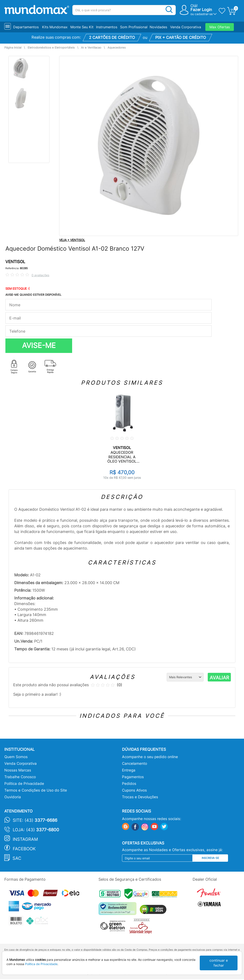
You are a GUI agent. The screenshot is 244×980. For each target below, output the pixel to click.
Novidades (158, 27)
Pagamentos (133, 777)
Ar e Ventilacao (91, 48)
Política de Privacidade (24, 784)
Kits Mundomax (55, 27)
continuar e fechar (219, 963)
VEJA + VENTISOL (72, 240)
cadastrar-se (204, 14)
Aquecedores (117, 48)
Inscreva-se (210, 858)
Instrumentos (107, 27)
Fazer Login (201, 10)
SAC (17, 858)
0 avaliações (40, 275)
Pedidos (129, 784)
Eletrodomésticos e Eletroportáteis (51, 48)
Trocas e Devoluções (140, 797)
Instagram (25, 839)
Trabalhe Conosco (20, 777)
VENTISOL (15, 262)
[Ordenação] (185, 677)
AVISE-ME (39, 345)
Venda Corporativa (186, 27)
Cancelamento (135, 763)
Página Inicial (13, 48)
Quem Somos (16, 757)
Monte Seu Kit (82, 27)
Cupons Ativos (134, 790)
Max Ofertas (220, 27)
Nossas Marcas (18, 770)
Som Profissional (134, 27)
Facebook (24, 849)
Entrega (129, 770)
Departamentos (26, 27)
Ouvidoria (13, 797)
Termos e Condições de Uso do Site (36, 790)
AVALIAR (219, 678)
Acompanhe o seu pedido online (150, 757)
